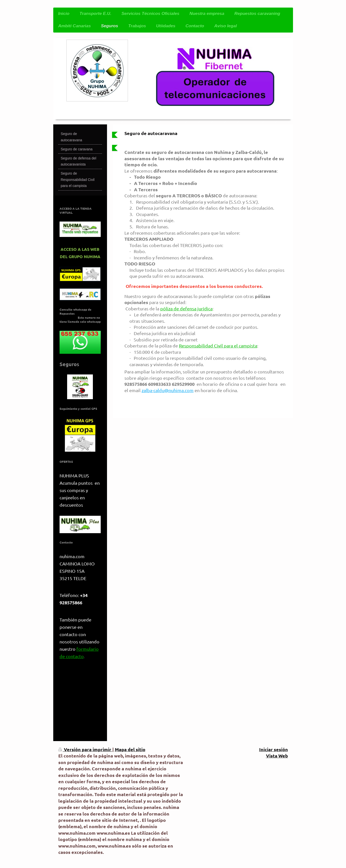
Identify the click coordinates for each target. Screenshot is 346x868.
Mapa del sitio (130, 749)
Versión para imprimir (85, 749)
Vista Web (277, 756)
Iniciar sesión (274, 749)
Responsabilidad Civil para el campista (218, 346)
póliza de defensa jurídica (186, 308)
